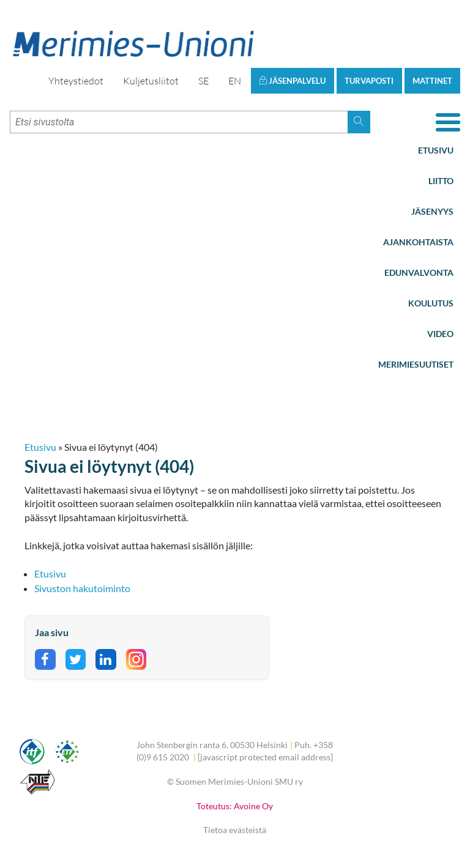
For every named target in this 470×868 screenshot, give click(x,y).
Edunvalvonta (419, 273)
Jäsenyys (432, 211)
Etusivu (436, 150)
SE (203, 81)
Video (440, 334)
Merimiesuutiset (416, 364)
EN (235, 81)
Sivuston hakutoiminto (82, 588)
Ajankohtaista (418, 242)
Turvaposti (369, 81)
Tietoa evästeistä (235, 830)
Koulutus (431, 303)
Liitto (441, 181)
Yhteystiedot (76, 81)
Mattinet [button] (432, 81)
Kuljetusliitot (151, 81)
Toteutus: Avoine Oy (235, 806)
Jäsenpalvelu (292, 81)
